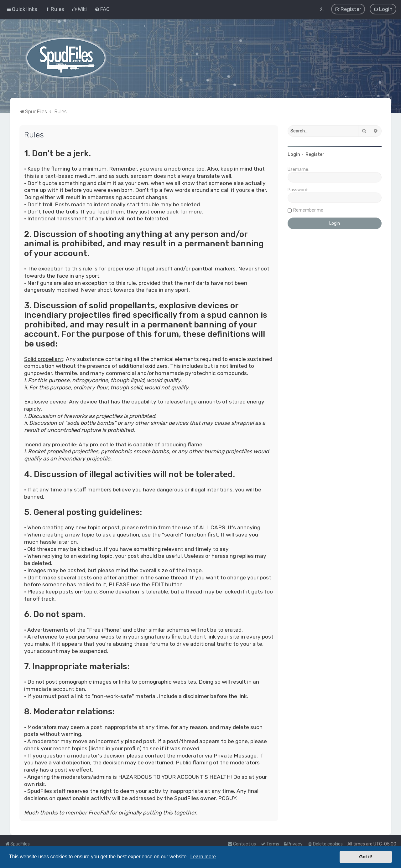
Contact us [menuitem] (242, 844)
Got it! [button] (366, 857)
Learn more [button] (203, 857)
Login (294, 154)
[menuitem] (55, 9)
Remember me (308, 210)
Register (315, 154)
